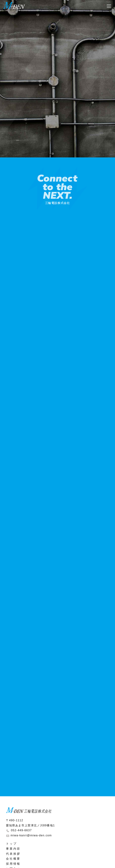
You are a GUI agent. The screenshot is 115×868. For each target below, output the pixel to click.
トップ (11, 844)
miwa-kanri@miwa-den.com (31, 835)
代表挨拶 (13, 854)
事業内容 (13, 849)
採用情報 (13, 864)
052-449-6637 (21, 830)
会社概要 (13, 859)
